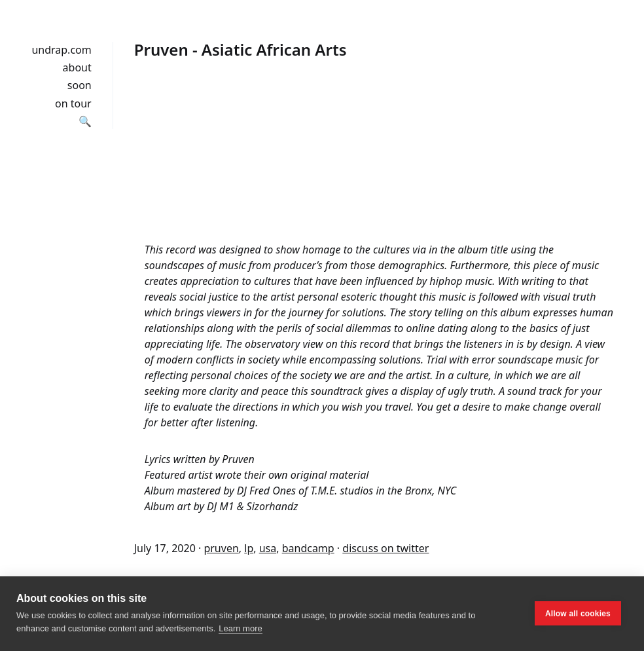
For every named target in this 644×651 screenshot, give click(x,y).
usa (268, 548)
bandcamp (308, 548)
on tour (73, 103)
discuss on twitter (385, 548)
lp (249, 548)
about (77, 67)
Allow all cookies (578, 614)
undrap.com (61, 50)
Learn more (240, 628)
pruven (221, 548)
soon (80, 85)
